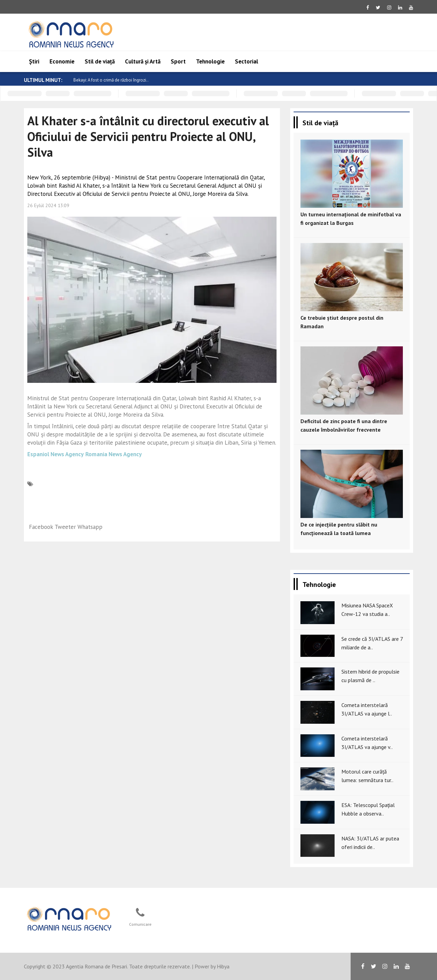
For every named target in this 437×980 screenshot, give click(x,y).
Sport (178, 61)
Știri (34, 61)
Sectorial (246, 61)
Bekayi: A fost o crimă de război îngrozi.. (117, 80)
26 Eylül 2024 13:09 (48, 205)
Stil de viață (100, 61)
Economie (62, 61)
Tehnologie (210, 61)
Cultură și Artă (143, 61)
